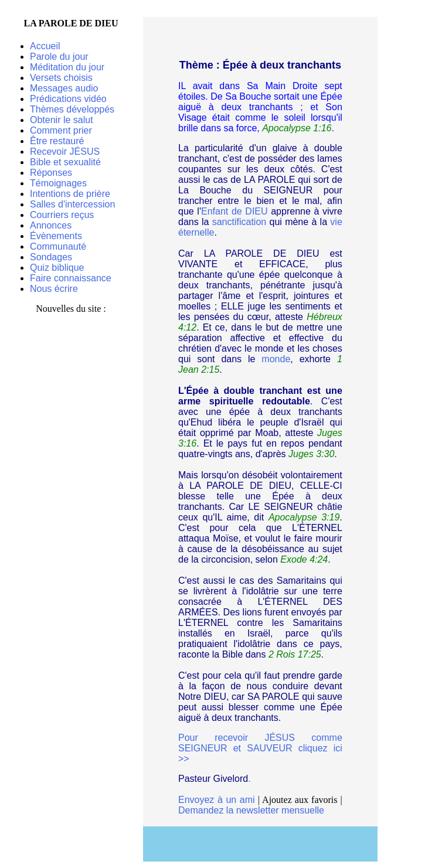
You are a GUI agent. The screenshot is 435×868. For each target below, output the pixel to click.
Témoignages (58, 183)
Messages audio (64, 88)
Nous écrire (54, 289)
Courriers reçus (62, 215)
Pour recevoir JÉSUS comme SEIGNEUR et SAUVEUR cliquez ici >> (260, 748)
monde (276, 359)
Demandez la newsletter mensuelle (251, 810)
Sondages (51, 257)
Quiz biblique (57, 268)
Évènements (56, 236)
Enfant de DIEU (235, 211)
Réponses (51, 173)
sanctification (239, 222)
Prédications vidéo (68, 99)
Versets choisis (61, 78)
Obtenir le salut (62, 120)
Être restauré (57, 141)
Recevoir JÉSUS (65, 152)
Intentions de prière (70, 194)
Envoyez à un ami (217, 800)
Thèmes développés (72, 109)
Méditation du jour (67, 67)
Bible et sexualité (65, 162)
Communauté (58, 246)
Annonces (51, 225)
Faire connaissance (71, 278)
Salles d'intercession (72, 204)
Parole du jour (59, 57)
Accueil (45, 46)
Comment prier (61, 130)
